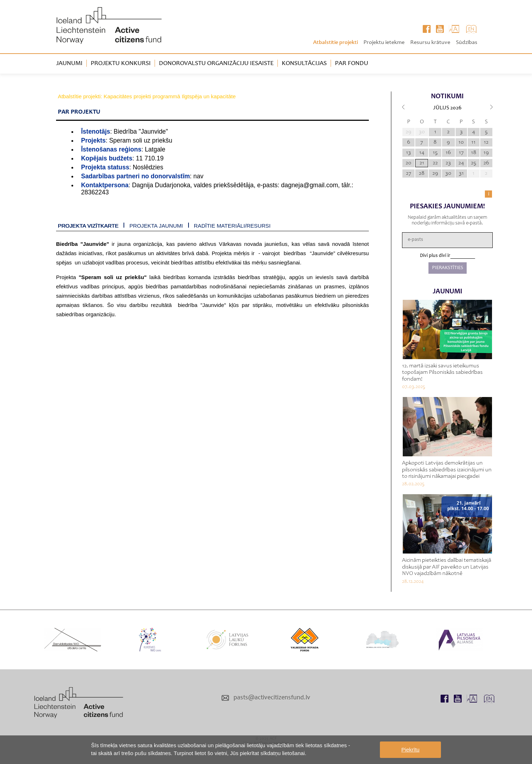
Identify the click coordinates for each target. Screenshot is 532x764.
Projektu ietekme (384, 43)
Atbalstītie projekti (335, 43)
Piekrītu (410, 750)
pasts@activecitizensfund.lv (272, 698)
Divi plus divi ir (435, 256)
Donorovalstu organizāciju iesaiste (216, 64)
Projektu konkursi (121, 64)
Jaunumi (69, 64)
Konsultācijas (304, 64)
